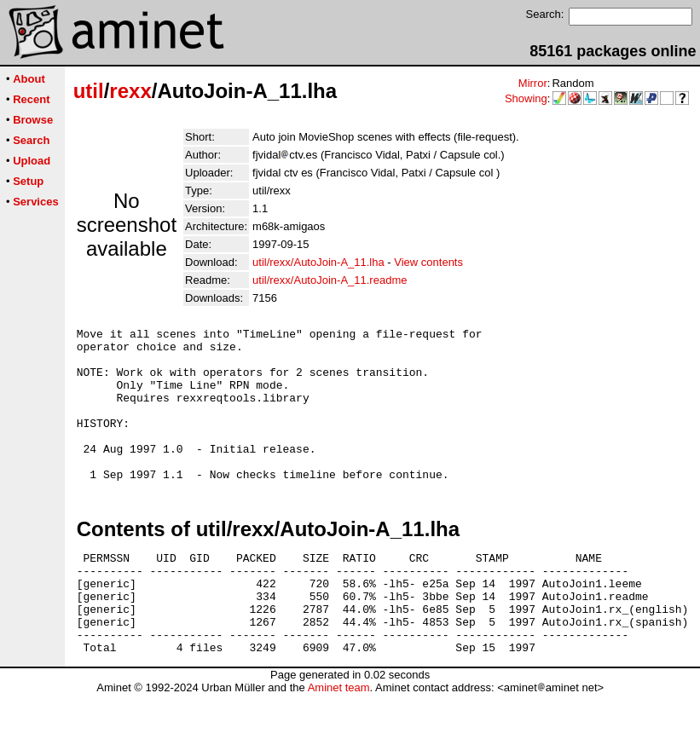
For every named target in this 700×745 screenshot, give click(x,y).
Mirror (533, 83)
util (89, 91)
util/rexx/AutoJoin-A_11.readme (330, 280)
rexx (130, 91)
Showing (526, 98)
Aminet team (339, 739)
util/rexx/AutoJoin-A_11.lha (318, 262)
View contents (428, 262)
